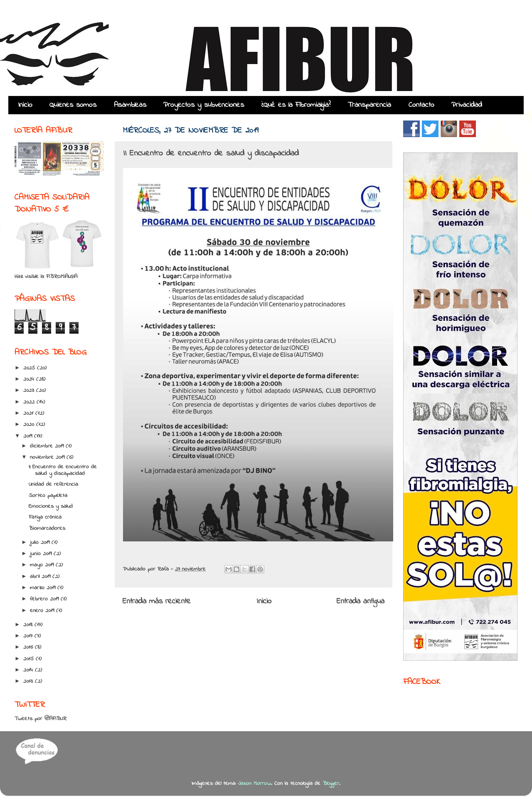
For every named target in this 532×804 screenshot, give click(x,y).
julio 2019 (41, 543)
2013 (29, 681)
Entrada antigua (361, 601)
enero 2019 (43, 611)
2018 (29, 625)
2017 (29, 636)
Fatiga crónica (45, 517)
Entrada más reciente (157, 601)
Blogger (331, 784)
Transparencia (369, 105)
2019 (29, 436)
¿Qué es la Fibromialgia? (296, 105)
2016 (29, 647)
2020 (30, 425)
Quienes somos (73, 105)
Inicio (25, 105)
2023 (30, 391)
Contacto (421, 105)
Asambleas (130, 105)
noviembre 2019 (48, 457)
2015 (30, 659)
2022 (30, 402)
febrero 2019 (45, 599)
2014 (29, 670)
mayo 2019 (43, 565)
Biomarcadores (47, 529)
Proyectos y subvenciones (204, 105)
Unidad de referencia (53, 484)
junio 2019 (42, 554)
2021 (29, 413)
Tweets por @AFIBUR (41, 719)
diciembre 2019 (48, 446)
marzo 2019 (44, 588)
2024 (30, 379)
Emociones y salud (51, 506)
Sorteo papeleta (48, 496)
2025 (30, 368)
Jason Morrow (254, 784)
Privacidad (467, 105)
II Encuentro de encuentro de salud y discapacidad (63, 470)
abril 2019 (41, 577)
